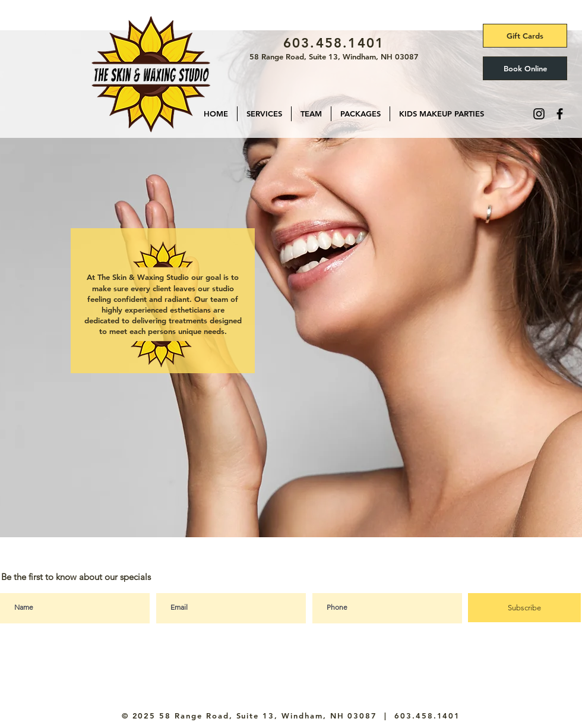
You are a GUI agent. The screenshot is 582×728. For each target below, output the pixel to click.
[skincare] (257, 522)
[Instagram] (539, 114)
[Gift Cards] (525, 36)
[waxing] (274, 522)
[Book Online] (525, 68)
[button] (264, 114)
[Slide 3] (290, 522)
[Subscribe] (524, 608)
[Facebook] (560, 114)
